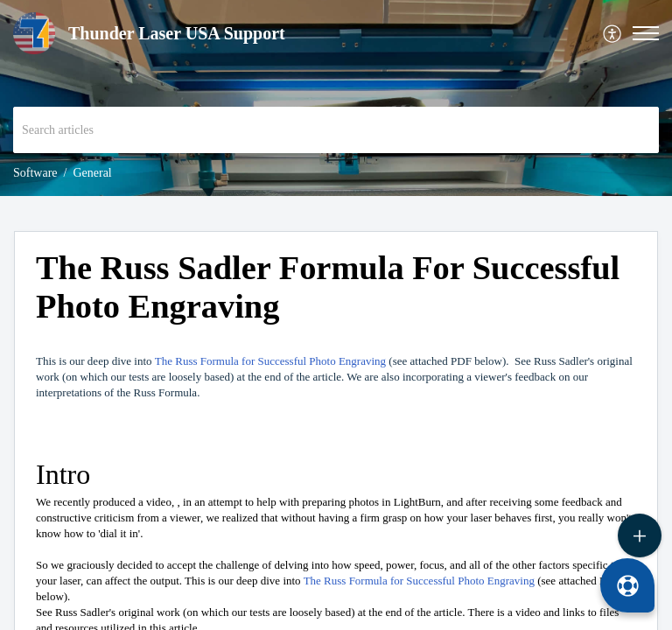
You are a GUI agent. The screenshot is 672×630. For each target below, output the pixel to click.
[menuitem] (613, 34)
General (92, 173)
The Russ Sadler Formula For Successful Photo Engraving (328, 287)
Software (35, 173)
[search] (336, 130)
